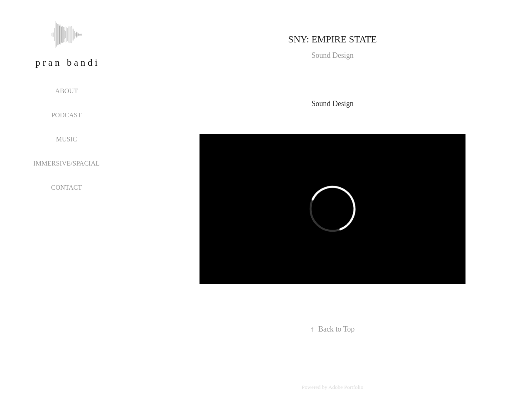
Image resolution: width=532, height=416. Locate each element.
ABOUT (66, 91)
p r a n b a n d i (66, 63)
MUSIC (67, 139)
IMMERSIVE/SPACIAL (66, 163)
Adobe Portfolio (346, 387)
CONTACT (66, 187)
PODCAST (67, 115)
